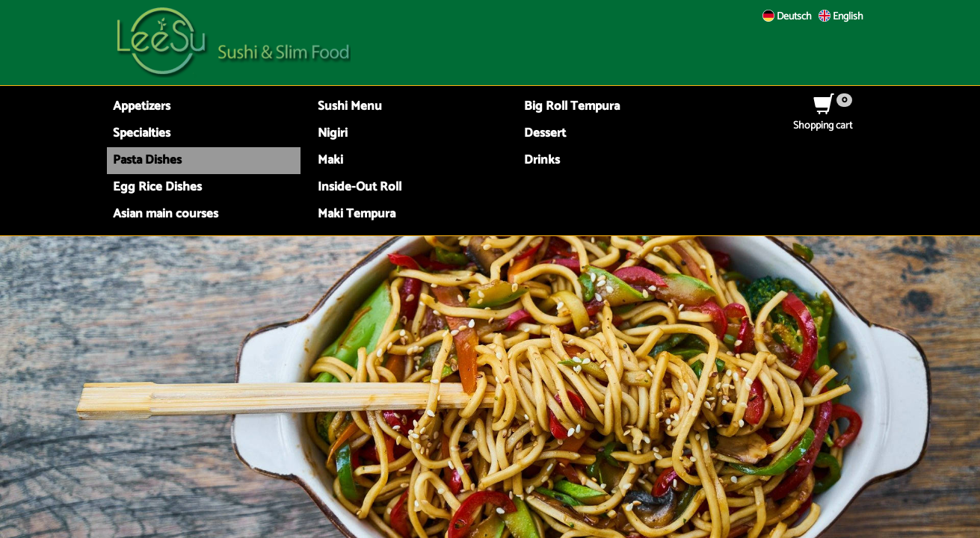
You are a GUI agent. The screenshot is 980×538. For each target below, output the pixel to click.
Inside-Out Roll (360, 187)
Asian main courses (166, 214)
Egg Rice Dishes (157, 187)
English (841, 17)
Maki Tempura (357, 214)
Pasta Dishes (147, 160)
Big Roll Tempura (572, 106)
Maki (330, 160)
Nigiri (333, 133)
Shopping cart (823, 118)
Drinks (542, 160)
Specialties (142, 133)
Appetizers (142, 106)
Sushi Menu (350, 106)
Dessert (545, 133)
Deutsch (787, 17)
